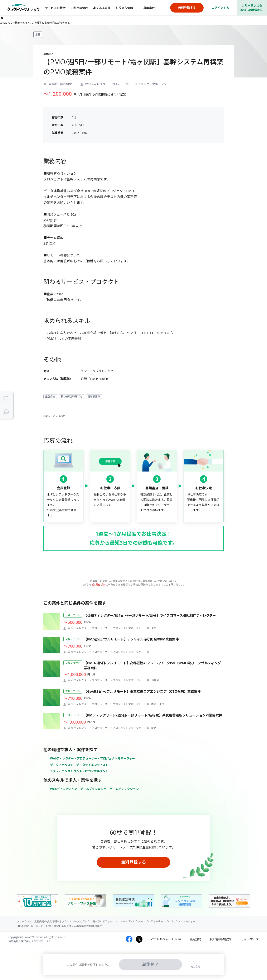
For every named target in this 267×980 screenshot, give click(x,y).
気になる (195, 967)
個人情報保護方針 (221, 939)
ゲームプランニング (93, 789)
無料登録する (133, 862)
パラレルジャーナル (164, 939)
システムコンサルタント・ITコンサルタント (79, 771)
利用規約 (195, 939)
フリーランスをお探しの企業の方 (252, 8)
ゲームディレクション (124, 789)
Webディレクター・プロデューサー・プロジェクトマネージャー (93, 758)
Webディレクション (64, 789)
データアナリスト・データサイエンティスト (79, 765)
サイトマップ (250, 939)
